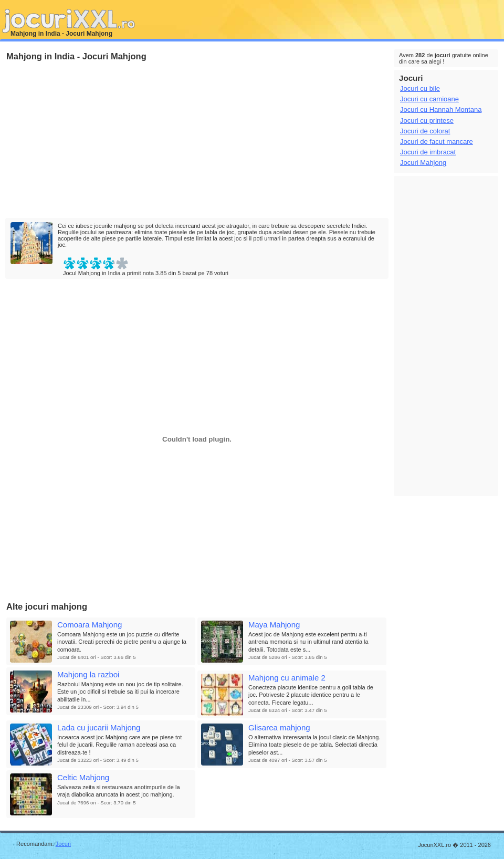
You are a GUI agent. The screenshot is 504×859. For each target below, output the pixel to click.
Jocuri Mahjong (423, 163)
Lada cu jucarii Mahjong (99, 727)
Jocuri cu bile (420, 88)
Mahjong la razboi (88, 674)
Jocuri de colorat (425, 131)
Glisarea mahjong (279, 727)
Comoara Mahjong (90, 625)
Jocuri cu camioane (429, 99)
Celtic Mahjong (83, 777)
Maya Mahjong (274, 625)
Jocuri (63, 844)
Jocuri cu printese (427, 121)
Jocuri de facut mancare (437, 142)
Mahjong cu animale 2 (287, 678)
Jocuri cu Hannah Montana (441, 109)
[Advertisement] (151, 140)
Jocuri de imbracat (428, 152)
